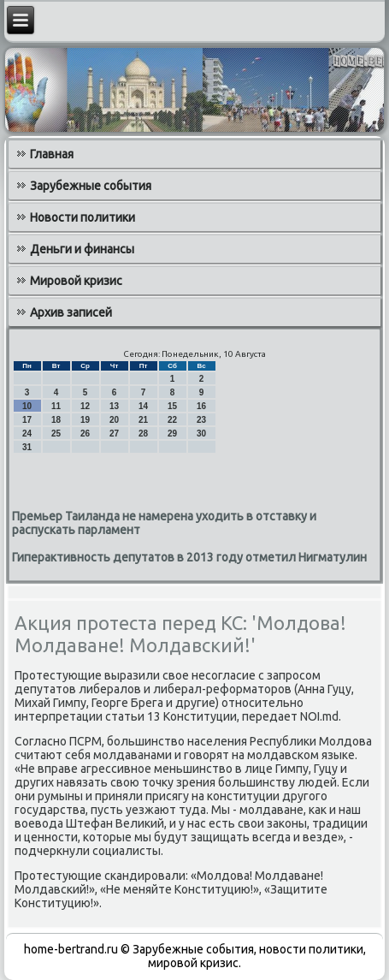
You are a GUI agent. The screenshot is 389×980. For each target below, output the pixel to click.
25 (56, 434)
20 (114, 420)
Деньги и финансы (82, 249)
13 (114, 406)
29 (172, 434)
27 (114, 434)
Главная (52, 154)
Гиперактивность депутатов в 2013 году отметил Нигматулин (189, 557)
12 (85, 406)
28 (143, 434)
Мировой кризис (76, 281)
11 (56, 406)
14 (143, 406)
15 (172, 406)
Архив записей (71, 312)
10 (27, 406)
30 (201, 434)
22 (172, 420)
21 (143, 420)
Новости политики (83, 217)
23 (201, 420)
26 (85, 434)
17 (27, 420)
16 (201, 406)
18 (56, 420)
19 (85, 420)
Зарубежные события (91, 186)
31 (27, 447)
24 (27, 434)
